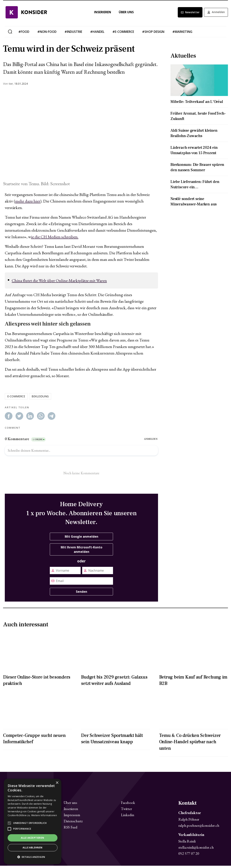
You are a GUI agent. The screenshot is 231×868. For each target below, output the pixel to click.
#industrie (73, 34)
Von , (8, 86)
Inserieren (100, 14)
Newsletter (186, 14)
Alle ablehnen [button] (32, 848)
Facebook (128, 805)
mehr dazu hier (28, 203)
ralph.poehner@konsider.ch (199, 828)
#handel (97, 34)
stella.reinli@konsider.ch (196, 850)
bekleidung (40, 398)
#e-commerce (123, 34)
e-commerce (16, 398)
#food (24, 34)
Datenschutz (73, 823)
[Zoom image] (81, 137)
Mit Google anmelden (82, 539)
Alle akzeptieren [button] (32, 838)
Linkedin (127, 817)
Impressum (72, 817)
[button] (33, 857)
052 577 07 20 (189, 856)
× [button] (57, 783)
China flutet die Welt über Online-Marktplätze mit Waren (59, 283)
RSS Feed (70, 829)
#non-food (47, 34)
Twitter (126, 811)
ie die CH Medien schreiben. (55, 239)
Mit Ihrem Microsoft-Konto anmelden (82, 552)
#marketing (182, 34)
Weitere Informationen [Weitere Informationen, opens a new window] (44, 815)
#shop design (153, 34)
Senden (82, 594)
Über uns (124, 14)
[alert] (33, 821)
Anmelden (215, 14)
